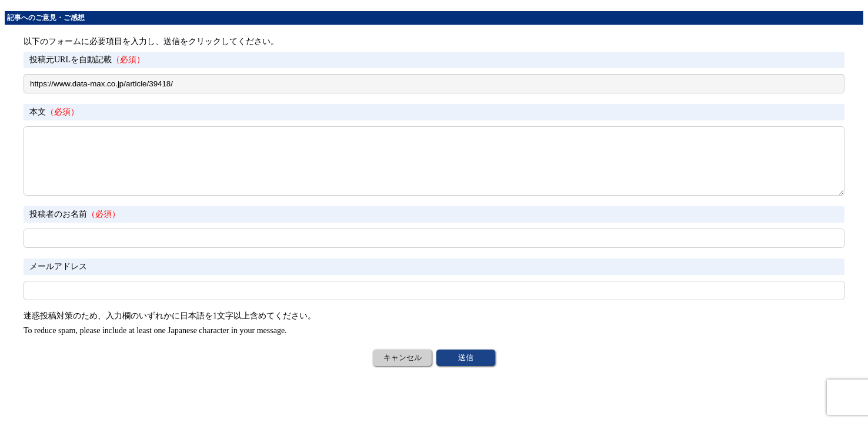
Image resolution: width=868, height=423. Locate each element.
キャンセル (403, 357)
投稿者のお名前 (75, 214)
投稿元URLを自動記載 (87, 60)
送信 (466, 357)
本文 (54, 112)
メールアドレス (58, 266)
